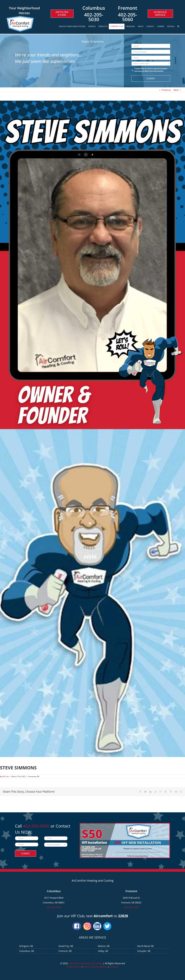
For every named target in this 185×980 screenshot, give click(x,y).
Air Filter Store (62, 14)
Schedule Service (160, 14)
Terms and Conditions (95, 967)
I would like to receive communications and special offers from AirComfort (151, 70)
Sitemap (114, 967)
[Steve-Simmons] (92, 429)
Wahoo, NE (104, 946)
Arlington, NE (26, 946)
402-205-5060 (128, 17)
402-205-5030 (94, 17)
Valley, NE (103, 951)
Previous (166, 90)
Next (176, 90)
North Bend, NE (146, 946)
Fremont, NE (65, 951)
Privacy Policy (74, 967)
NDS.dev (6, 776)
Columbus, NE (27, 951)
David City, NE (66, 946)
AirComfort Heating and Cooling (85, 963)
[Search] (178, 26)
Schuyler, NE (144, 951)
